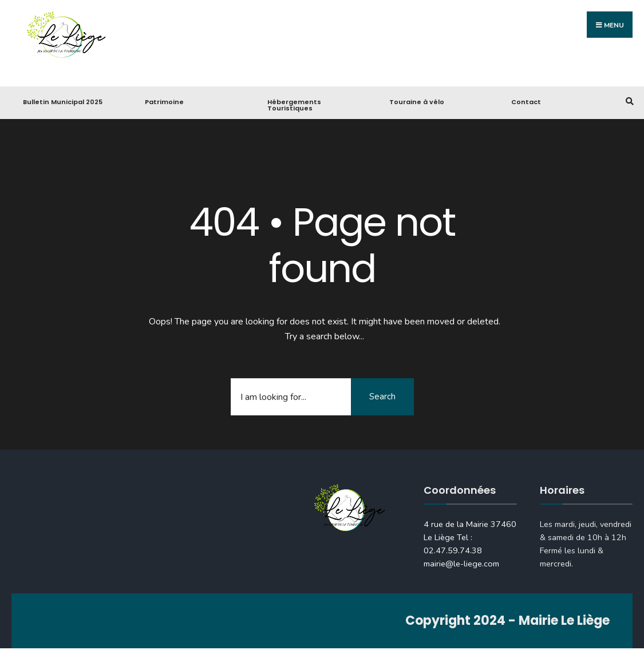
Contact (526, 102)
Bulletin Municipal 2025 (63, 102)
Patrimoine (164, 102)
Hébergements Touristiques (294, 105)
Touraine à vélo (417, 102)
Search (382, 397)
